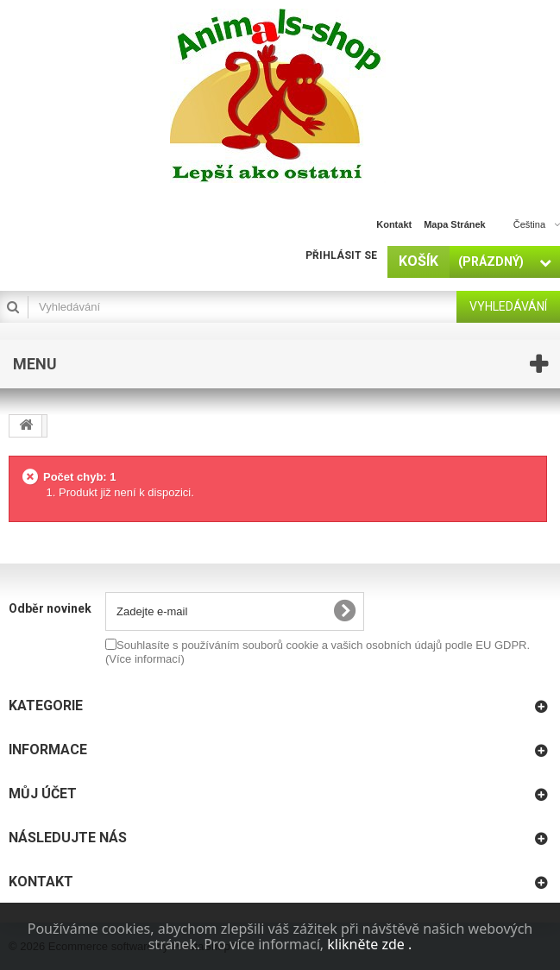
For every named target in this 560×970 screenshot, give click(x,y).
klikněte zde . (369, 944)
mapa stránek (455, 224)
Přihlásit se (341, 255)
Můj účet (43, 794)
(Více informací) (145, 659)
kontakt (394, 224)
